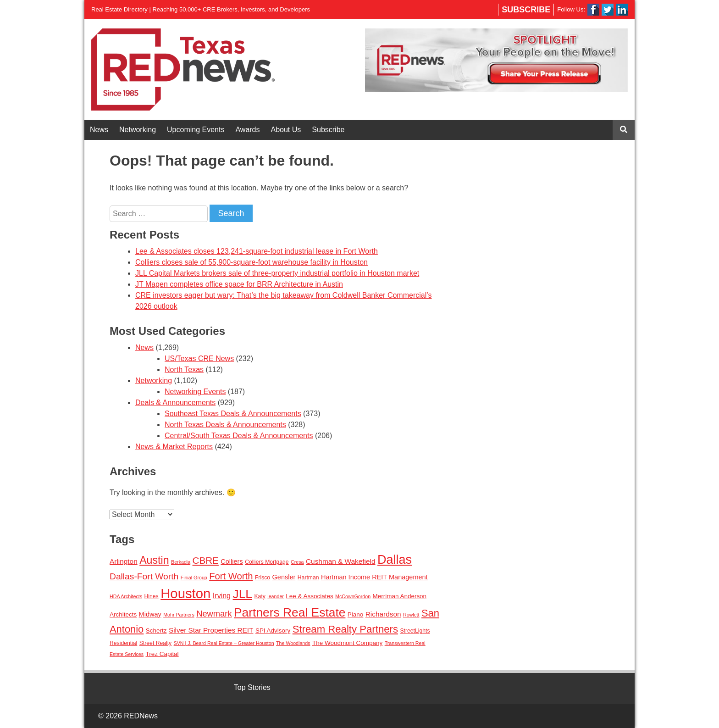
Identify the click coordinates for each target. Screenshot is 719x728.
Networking (138, 130)
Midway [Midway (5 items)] (150, 614)
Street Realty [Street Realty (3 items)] (155, 643)
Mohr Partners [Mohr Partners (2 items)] (179, 615)
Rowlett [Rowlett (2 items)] (411, 615)
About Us (286, 130)
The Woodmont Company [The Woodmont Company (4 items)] (347, 643)
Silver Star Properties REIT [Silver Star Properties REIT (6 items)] (211, 630)
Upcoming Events (196, 130)
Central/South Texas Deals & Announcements (239, 436)
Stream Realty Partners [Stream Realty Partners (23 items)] (345, 629)
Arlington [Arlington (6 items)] (124, 561)
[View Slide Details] (496, 60)
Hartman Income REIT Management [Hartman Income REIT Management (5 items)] (374, 577)
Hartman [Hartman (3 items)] (308, 578)
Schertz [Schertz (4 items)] (156, 631)
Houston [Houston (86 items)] (185, 593)
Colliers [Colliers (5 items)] (232, 561)
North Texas (184, 370)
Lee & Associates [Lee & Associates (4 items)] (309, 596)
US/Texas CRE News (199, 358)
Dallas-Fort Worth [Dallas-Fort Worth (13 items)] (144, 576)
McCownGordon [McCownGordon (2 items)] (353, 596)
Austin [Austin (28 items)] (154, 560)
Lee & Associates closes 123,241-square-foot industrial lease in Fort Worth (257, 251)
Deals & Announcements (175, 403)
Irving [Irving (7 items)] (222, 595)
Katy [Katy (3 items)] (260, 596)
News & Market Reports (174, 447)
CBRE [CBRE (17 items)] (206, 560)
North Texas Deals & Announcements (225, 425)
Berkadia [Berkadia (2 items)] (181, 562)
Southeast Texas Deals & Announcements (233, 414)
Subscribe (526, 10)
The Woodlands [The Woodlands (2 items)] (293, 643)
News (99, 130)
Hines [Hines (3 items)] (152, 596)
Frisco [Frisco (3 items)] (263, 578)
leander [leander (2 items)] (276, 596)
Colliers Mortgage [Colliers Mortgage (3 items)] (267, 562)
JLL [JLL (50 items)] (242, 594)
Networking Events (195, 392)
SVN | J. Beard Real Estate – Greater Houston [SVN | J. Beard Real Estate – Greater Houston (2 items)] (224, 643)
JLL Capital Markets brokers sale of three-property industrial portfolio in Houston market (277, 273)
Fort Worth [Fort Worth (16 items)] (231, 576)
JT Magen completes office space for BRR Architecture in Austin (239, 284)
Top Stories (252, 687)
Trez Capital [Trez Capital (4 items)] (162, 654)
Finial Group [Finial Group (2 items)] (194, 578)
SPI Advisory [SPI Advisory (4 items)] (273, 631)
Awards (247, 130)
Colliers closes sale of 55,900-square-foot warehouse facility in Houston (252, 262)
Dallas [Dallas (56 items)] (395, 560)
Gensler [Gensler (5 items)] (284, 577)
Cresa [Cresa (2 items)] (297, 562)
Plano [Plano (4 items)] (355, 614)
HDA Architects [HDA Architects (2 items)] (126, 596)
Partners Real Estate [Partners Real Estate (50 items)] (290, 612)
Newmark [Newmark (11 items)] (214, 614)
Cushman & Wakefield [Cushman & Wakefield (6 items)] (341, 561)
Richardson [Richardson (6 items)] (383, 614)
